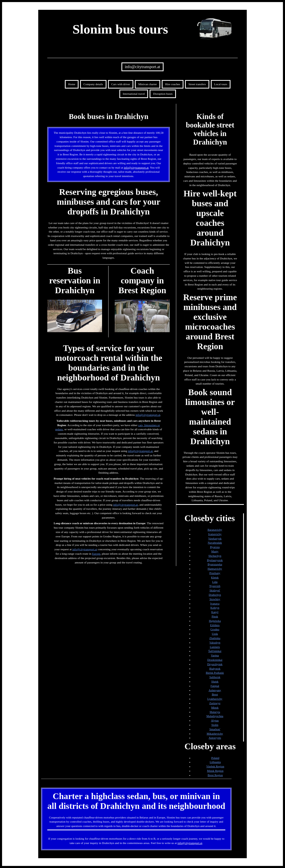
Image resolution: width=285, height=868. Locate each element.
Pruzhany (215, 573)
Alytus (215, 720)
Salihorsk (215, 677)
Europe (96, 554)
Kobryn (215, 608)
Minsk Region (215, 771)
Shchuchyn (215, 556)
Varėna (215, 655)
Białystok (215, 668)
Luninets (215, 647)
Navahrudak (215, 543)
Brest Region (215, 775)
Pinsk (215, 616)
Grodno (215, 629)
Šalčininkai (215, 651)
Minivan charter (148, 84)
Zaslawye (215, 703)
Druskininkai (215, 660)
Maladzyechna (215, 716)
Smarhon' (215, 729)
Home (72, 84)
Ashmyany (215, 690)
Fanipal (215, 686)
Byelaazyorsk (215, 560)
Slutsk (215, 681)
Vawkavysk (215, 538)
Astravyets (215, 738)
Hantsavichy (215, 569)
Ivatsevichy (215, 534)
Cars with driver (121, 84)
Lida (215, 582)
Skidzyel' (215, 590)
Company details (93, 84)
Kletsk (215, 577)
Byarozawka (215, 564)
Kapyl (215, 612)
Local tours (221, 84)
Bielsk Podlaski (215, 673)
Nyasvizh (215, 586)
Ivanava (215, 603)
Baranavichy (215, 530)
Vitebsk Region (215, 766)
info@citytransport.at (142, 67)
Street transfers (197, 84)
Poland (215, 758)
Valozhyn (215, 642)
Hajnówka (215, 621)
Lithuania (215, 762)
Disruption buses (163, 94)
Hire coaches (173, 84)
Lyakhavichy (215, 699)
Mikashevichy (215, 734)
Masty (215, 551)
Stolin (215, 725)
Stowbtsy (215, 599)
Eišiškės (215, 625)
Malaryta (215, 712)
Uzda (215, 634)
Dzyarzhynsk (215, 664)
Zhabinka (215, 638)
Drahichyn (215, 595)
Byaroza (215, 547)
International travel (134, 94)
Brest (215, 694)
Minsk (215, 707)
